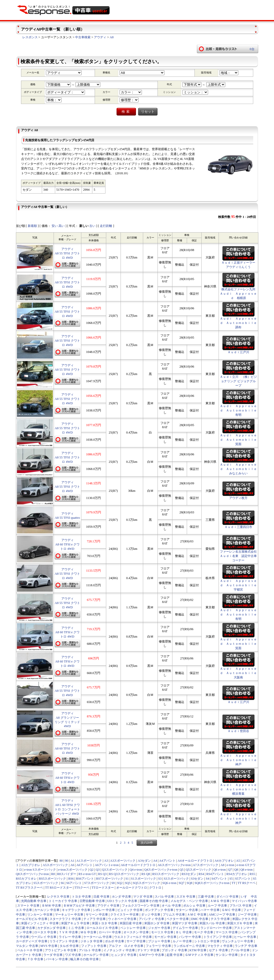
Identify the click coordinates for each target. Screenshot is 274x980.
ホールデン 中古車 (96, 955)
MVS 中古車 (49, 946)
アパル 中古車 (240, 950)
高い (62, 226)
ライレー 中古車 (70, 937)
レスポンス (30, 37)
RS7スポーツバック (110, 879)
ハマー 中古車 (210, 910)
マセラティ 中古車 (220, 946)
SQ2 (120, 883)
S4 (207, 879)
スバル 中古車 (164, 897)
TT (234, 883)
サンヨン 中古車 (227, 955)
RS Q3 (102, 874)
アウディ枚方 (238, 498)
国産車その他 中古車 (154, 901)
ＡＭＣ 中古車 (197, 915)
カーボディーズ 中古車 (32, 941)
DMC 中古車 (200, 919)
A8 (112, 37)
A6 (72, 865)
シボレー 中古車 (104, 910)
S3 (160, 879)
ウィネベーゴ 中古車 (122, 919)
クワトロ (155, 888)
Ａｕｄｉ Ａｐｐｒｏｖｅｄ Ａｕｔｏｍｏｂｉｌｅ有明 (238, 410)
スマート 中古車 (28, 906)
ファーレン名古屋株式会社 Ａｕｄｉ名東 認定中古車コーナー (238, 556)
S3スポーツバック (176, 879)
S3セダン (197, 879)
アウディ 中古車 (108, 906)
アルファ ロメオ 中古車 (126, 946)
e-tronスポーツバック (73, 870)
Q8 (236, 870)
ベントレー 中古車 (133, 928)
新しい (84, 226)
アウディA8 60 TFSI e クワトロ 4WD (67, 544)
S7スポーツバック (97, 883)
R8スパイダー (67, 874)
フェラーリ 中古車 (158, 946)
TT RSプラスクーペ (29, 888)
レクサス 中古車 (58, 897)
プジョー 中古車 (159, 941)
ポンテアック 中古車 (159, 910)
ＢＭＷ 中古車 (51, 906)
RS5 (252, 874)
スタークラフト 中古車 (65, 919)
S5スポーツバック (46, 883)
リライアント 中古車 (64, 941)
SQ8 (189, 883)
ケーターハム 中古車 (98, 937)
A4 (155, 861)
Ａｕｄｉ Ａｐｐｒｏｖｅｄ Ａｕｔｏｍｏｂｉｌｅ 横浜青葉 (240, 789)
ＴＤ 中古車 (35, 959)
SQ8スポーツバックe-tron (212, 883)
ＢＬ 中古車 (184, 932)
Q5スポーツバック (198, 870)
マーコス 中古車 (227, 932)
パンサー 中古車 (190, 937)
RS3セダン (189, 874)
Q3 (98, 870)
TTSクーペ (82, 888)
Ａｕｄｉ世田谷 (238, 731)
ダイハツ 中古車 (227, 897)
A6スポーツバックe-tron (174, 865)
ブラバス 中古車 (241, 906)
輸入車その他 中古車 (85, 959)
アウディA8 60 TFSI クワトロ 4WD (67, 748)
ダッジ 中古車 (151, 915)
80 (61, 861)
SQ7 (181, 883)
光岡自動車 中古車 (34, 901)
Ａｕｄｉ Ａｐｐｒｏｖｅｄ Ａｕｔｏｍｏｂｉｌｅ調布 (238, 323)
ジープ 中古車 (247, 915)
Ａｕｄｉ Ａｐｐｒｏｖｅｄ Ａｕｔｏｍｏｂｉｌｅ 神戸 (240, 760)
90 (66, 861)
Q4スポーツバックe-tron (161, 870)
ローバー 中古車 (110, 932)
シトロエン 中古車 (207, 941)
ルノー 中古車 (182, 941)
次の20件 (147, 843)
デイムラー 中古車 (185, 928)
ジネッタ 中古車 (91, 941)
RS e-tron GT (87, 874)
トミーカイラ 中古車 (63, 901)
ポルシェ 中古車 (194, 906)
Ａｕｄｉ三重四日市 (238, 527)
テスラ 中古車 (220, 919)
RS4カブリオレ (237, 874)
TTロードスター (103, 888)
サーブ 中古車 (136, 941)
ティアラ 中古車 (95, 919)
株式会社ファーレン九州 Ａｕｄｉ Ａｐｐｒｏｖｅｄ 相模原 (238, 294)
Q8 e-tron (247, 870)
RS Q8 (146, 874)
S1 (127, 879)
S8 (113, 883)
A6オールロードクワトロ (138, 865)
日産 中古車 (101, 897)
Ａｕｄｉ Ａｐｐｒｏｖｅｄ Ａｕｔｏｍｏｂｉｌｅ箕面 (238, 440)
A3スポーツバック (123, 861)
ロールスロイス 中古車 (102, 928)
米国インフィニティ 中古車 (40, 923)
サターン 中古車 (187, 910)
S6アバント (74, 883)
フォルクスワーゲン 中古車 (141, 906)
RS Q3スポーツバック (124, 874)
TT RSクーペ (246, 883)
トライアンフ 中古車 (218, 937)
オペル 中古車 (171, 906)
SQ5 (128, 883)
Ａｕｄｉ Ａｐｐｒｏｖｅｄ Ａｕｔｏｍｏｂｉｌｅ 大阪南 (240, 673)
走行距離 (106, 226)
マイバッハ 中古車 (244, 901)
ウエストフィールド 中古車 (133, 937)
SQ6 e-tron (169, 883)
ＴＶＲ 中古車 (68, 932)
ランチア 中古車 (246, 946)
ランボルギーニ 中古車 (189, 946)
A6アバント (85, 865)
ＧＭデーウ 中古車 (151, 955)
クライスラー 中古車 (125, 915)
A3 (106, 861)
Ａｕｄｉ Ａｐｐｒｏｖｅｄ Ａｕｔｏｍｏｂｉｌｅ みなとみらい (240, 469)
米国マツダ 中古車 (185, 923)
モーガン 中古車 (165, 937)
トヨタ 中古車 (81, 897)
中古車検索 (83, 37)
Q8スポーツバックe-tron (32, 874)
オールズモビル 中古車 (32, 919)
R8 (53, 874)
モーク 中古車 (204, 932)
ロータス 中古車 (45, 932)
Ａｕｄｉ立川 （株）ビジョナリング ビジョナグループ (238, 381)
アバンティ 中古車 (151, 919)
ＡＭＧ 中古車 (220, 901)
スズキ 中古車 (186, 897)
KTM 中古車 (198, 950)
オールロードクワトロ (132, 888)
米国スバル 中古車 (212, 923)
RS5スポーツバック (53, 879)
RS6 (71, 879)
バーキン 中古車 (57, 959)
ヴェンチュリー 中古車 (237, 941)
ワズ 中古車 (73, 955)
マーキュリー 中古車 (69, 915)
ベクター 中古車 (178, 919)
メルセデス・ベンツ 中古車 (189, 901)
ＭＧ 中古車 (88, 932)
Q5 (182, 870)
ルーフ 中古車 (217, 906)
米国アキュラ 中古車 (75, 923)
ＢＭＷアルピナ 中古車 (79, 906)
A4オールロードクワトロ (195, 861)
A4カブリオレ (224, 861)
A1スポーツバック (89, 861)
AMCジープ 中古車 (222, 915)
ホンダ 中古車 (121, 897)
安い (55, 226)
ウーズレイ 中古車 (44, 937)
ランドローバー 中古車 (216, 928)
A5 (238, 861)
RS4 (201, 874)
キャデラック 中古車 (76, 910)
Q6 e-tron (220, 870)
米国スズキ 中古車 (240, 923)
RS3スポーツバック (166, 874)
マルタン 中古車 (27, 946)
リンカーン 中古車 (40, 915)
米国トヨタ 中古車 (105, 923)
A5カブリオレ (31, 865)
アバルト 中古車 (90, 950)
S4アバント (219, 879)
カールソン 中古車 (47, 910)
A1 (72, 861)
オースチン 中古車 (136, 932)
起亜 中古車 (175, 955)
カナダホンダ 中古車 (51, 928)
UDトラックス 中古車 (122, 901)
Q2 (91, 870)
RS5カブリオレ (26, 879)
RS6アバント (85, 879)
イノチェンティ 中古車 (119, 950)
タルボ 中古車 (69, 946)
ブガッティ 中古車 (174, 950)
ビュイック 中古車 (130, 910)
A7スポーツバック (206, 865)
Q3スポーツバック (115, 870)
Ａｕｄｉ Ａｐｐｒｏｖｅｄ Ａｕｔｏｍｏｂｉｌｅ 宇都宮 (240, 585)
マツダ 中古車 (143, 897)
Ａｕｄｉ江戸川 (238, 352)
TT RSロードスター (59, 888)
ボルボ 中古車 (115, 941)
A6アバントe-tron (107, 865)
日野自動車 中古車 (92, 901)
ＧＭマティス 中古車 (199, 955)
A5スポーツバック (55, 865)
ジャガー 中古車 (159, 928)
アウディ (100, 37)
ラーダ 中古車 (53, 955)
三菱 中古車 (206, 897)
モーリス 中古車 (162, 932)
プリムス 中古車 (174, 915)
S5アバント (243, 879)
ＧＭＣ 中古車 (231, 910)
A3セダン (144, 861)
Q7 (230, 870)
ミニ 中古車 (76, 928)
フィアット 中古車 (94, 946)
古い (92, 226)
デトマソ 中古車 (148, 950)
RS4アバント (215, 874)
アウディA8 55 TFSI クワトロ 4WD (67, 253)
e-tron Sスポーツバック (40, 870)
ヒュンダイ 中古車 (124, 955)
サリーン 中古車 (97, 915)
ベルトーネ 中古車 (30, 950)
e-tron (231, 865)
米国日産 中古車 (131, 923)
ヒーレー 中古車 (245, 937)
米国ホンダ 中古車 (157, 923)
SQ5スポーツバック (146, 883)
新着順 (32, 226)
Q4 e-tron (136, 870)
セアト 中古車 (218, 950)
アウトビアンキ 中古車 (61, 950)
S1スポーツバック (144, 879)
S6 (62, 883)
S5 (231, 879)
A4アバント (167, 861)
